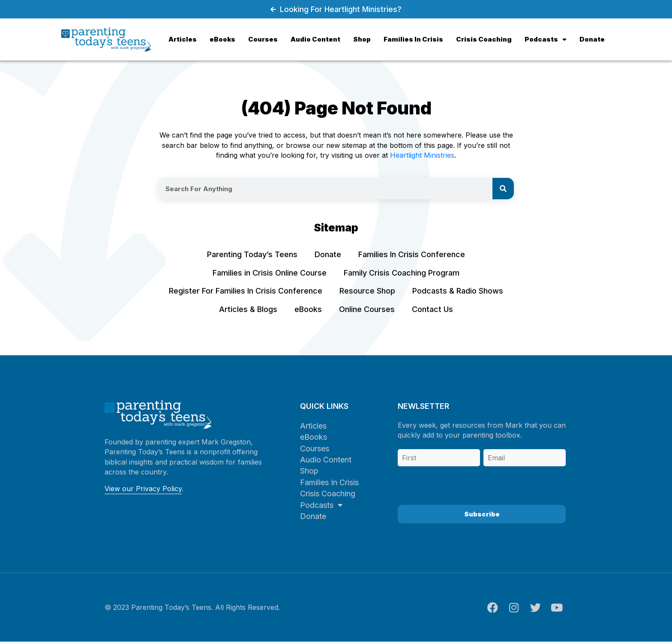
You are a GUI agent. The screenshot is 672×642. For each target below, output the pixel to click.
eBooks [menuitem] (222, 39)
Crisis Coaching (328, 493)
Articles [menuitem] (183, 39)
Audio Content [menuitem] (315, 39)
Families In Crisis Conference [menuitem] (412, 254)
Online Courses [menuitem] (367, 309)
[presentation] (463, 483)
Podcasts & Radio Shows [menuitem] (458, 291)
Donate (313, 516)
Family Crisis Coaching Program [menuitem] (402, 273)
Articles (313, 426)
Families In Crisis (329, 482)
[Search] (503, 189)
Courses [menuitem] (263, 39)
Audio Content (326, 460)
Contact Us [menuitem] (432, 309)
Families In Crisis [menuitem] (413, 39)
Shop (309, 471)
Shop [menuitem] (362, 39)
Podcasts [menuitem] (546, 39)
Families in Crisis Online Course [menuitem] (270, 273)
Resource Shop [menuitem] (367, 291)
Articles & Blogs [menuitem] (248, 309)
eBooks (313, 437)
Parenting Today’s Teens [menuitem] (252, 254)
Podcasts (321, 505)
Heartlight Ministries (422, 155)
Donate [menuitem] (592, 39)
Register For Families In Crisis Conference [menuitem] (246, 291)
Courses (315, 448)
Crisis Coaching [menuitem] (484, 39)
